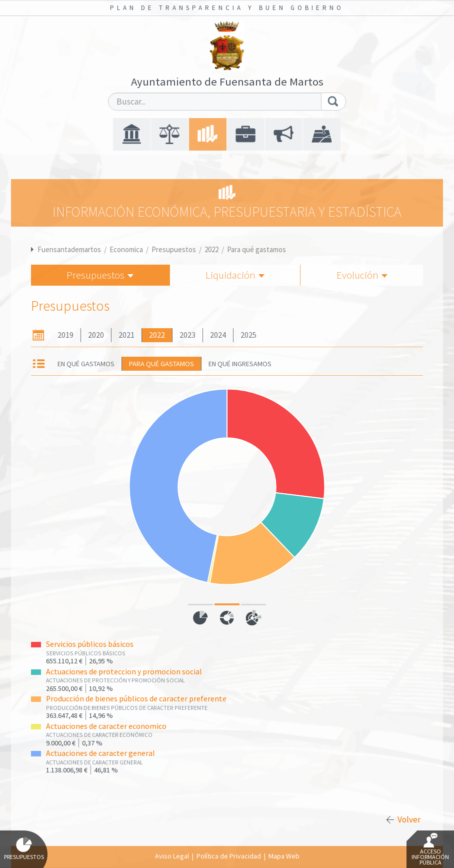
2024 (218, 335)
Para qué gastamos (256, 249)
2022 (211, 249)
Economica (126, 249)
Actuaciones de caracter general (100, 753)
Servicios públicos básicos (90, 644)
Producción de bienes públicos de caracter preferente (136, 699)
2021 (126, 335)
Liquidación (235, 275)
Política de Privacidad (229, 856)
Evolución (362, 275)
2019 (65, 335)
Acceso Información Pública (430, 849)
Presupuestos (174, 249)
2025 (248, 335)
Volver (409, 819)
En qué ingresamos (240, 364)
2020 (96, 335)
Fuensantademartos (69, 249)
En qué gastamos (86, 364)
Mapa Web (284, 856)
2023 (187, 335)
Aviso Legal (172, 856)
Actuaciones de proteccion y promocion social (124, 672)
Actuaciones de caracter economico (106, 726)
